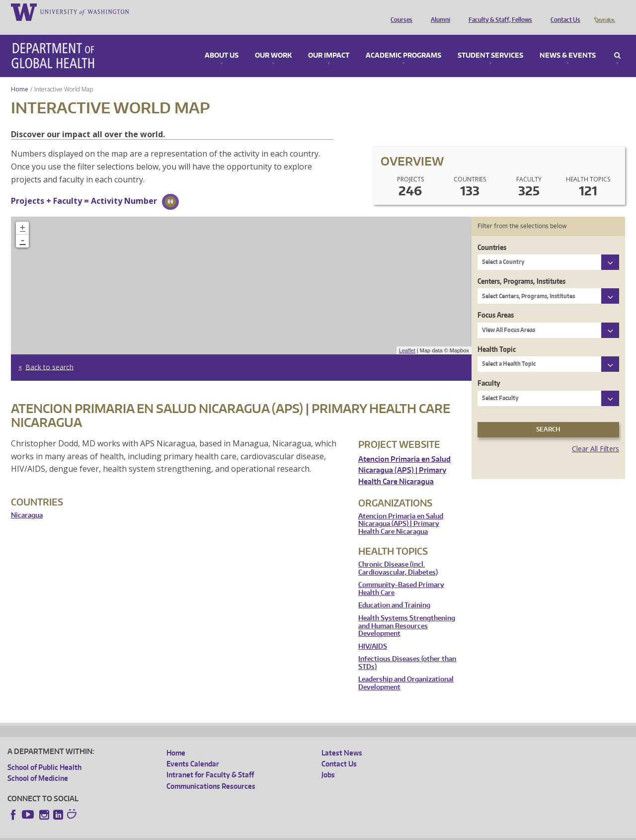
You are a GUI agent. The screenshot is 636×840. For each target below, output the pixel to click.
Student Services (490, 42)
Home (20, 75)
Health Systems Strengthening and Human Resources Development (407, 612)
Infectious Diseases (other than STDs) (407, 649)
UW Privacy (139, 832)
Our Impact (329, 42)
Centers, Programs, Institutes (521, 267)
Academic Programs (403, 42)
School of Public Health (44, 753)
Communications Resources (211, 772)
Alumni (438, 11)
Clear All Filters (596, 435)
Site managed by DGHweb (238, 832)
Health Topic (497, 335)
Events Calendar (193, 750)
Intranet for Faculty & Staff (210, 761)
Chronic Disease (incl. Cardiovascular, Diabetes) (398, 554)
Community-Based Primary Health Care (401, 575)
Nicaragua (27, 501)
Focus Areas (496, 301)
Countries (492, 233)
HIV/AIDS (373, 632)
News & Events (568, 42)
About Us (222, 42)
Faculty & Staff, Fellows (498, 11)
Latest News (342, 739)
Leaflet (407, 336)
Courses (399, 11)
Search (617, 42)
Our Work (273, 42)
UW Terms (179, 832)
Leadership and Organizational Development (406, 669)
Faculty (489, 369)
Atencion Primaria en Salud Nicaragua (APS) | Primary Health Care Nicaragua (404, 456)
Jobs (328, 761)
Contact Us (563, 11)
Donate (604, 11)
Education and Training (394, 591)
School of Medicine (38, 764)
